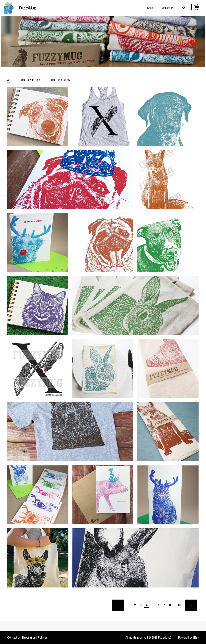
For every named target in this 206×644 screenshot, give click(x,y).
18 (179, 605)
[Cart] (197, 8)
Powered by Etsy (188, 637)
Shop (150, 8)
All (9, 80)
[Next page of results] (191, 605)
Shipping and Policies (35, 637)
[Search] (184, 8)
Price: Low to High (30, 80)
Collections (168, 8)
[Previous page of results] (118, 605)
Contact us (14, 637)
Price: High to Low (60, 80)
